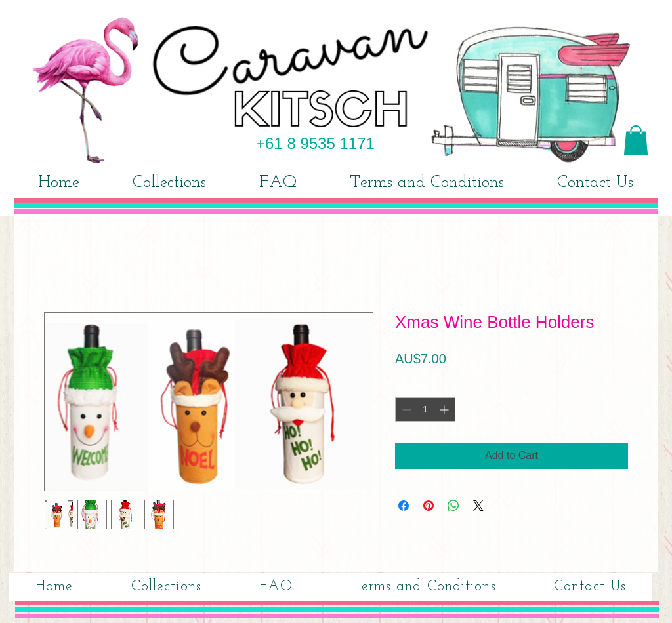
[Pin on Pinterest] (429, 506)
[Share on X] (478, 506)
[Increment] (445, 410)
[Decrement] (405, 410)
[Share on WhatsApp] (453, 506)
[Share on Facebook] (404, 506)
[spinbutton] (425, 410)
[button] (636, 140)
